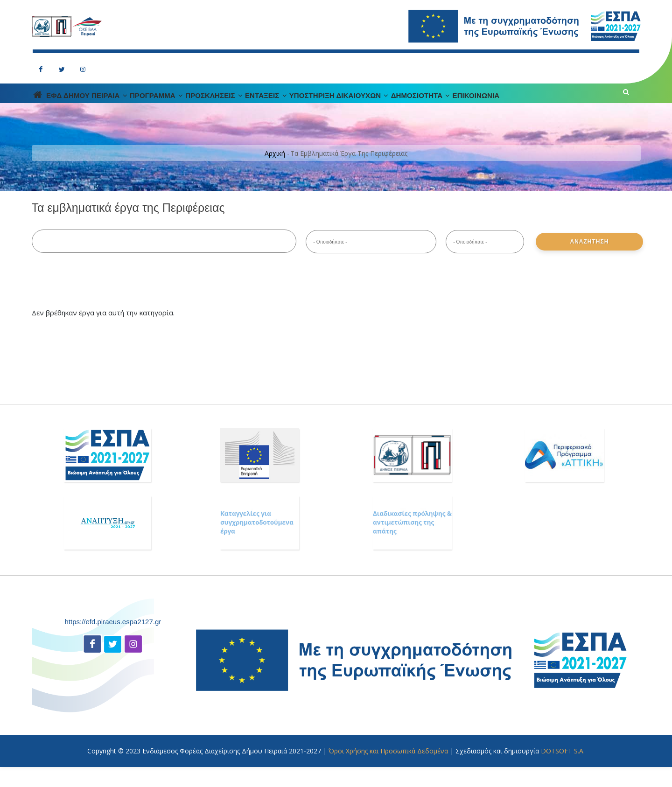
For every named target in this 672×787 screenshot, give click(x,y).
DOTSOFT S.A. (563, 771)
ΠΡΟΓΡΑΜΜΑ (192, 106)
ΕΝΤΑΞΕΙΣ (329, 106)
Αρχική (275, 174)
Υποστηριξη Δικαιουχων (417, 106)
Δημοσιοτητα (514, 106)
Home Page (43, 105)
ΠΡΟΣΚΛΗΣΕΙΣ (264, 106)
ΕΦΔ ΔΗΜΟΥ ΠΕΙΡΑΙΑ (108, 106)
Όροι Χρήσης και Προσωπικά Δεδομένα (388, 771)
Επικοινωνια (583, 106)
